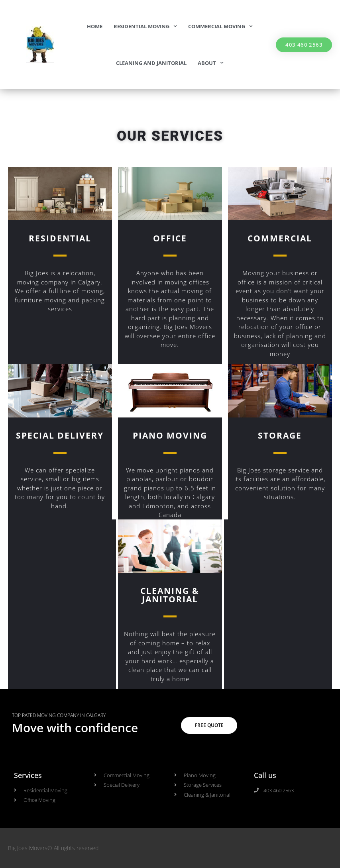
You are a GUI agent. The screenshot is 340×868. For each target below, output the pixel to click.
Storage (280, 435)
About (211, 63)
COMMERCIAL (280, 238)
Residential (60, 238)
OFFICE (170, 238)
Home (95, 26)
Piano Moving (170, 435)
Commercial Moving (220, 26)
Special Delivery (60, 435)
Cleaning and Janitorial (151, 63)
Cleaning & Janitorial (170, 595)
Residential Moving (145, 26)
